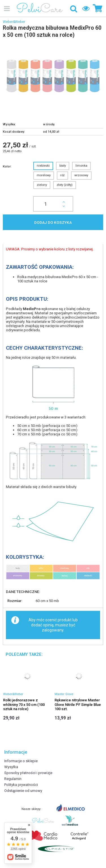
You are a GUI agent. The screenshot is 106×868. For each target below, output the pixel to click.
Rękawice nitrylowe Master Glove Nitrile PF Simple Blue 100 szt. (78, 704)
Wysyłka (11, 767)
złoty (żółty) (65, 185)
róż (62, 175)
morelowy (44, 175)
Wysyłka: (9, 124)
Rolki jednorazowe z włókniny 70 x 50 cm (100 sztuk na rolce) (24, 704)
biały (63, 166)
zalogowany (53, 630)
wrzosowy (81, 175)
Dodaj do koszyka (53, 222)
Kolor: (7, 166)
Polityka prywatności (21, 785)
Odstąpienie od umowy (23, 791)
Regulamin (13, 779)
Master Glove (64, 694)
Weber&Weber (14, 22)
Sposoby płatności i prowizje (28, 773)
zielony (42, 185)
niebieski (43, 166)
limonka (81, 166)
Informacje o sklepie (21, 761)
